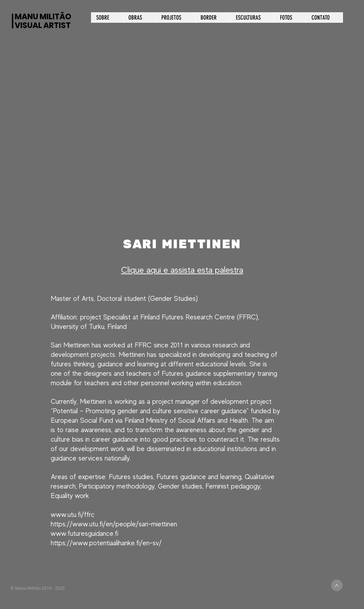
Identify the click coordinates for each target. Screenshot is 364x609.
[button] (182, 145)
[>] (337, 585)
